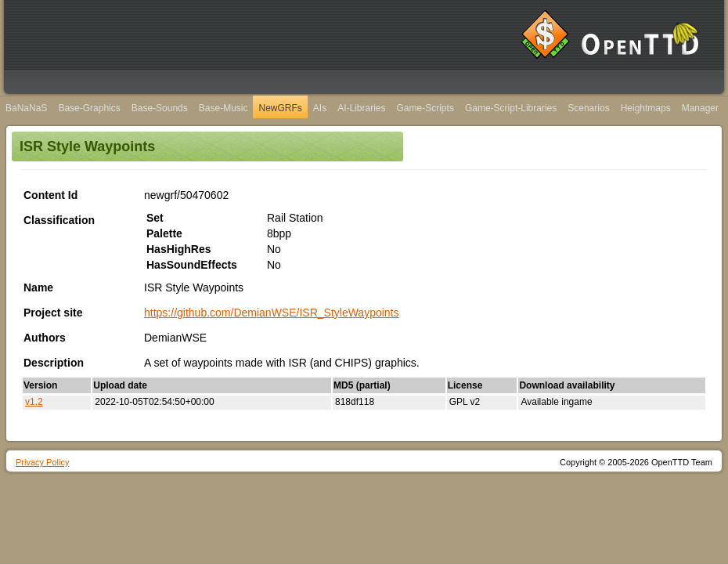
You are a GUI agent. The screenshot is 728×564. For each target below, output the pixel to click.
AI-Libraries (361, 108)
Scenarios (588, 108)
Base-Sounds (160, 108)
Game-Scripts (425, 108)
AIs (320, 108)
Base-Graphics (89, 108)
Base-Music (223, 108)
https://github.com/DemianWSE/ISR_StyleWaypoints (272, 313)
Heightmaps (646, 108)
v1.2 (34, 402)
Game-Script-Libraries (511, 108)
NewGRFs (280, 108)
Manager (700, 108)
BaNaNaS (26, 108)
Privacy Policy (42, 462)
